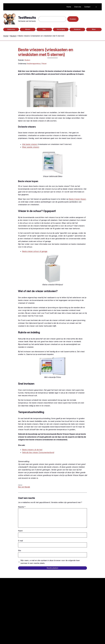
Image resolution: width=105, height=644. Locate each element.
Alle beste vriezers (30, 144)
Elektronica (11, 29)
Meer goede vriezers (31, 147)
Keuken (13, 36)
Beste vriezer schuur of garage (35, 251)
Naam (20, 531)
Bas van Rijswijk (24, 487)
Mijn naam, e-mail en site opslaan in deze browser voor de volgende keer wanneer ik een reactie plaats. (50, 562)
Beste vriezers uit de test (32, 450)
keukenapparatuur (34, 64)
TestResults (27, 18)
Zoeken (73, 19)
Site (20, 550)
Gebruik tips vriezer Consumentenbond (38, 452)
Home (6, 36)
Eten (44, 29)
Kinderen (77, 29)
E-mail (20, 541)
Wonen (28, 29)
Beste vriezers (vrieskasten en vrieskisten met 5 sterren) (46, 52)
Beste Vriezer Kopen (77, 199)
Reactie (22, 507)
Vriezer (44, 64)
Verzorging (61, 29)
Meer (94, 29)
